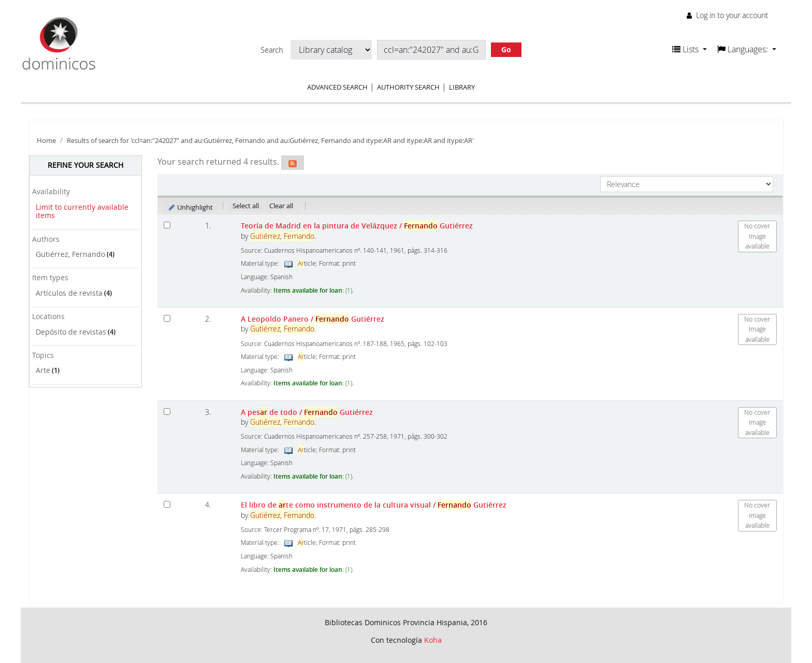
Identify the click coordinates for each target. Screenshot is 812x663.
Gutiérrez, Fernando (70, 254)
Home (46, 141)
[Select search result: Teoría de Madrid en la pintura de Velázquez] (167, 225)
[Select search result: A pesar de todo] (167, 412)
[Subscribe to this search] (293, 163)
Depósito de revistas (71, 332)
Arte (43, 370)
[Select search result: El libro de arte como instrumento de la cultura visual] (167, 504)
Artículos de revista (69, 293)
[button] (690, 49)
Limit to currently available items (82, 211)
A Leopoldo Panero (313, 319)
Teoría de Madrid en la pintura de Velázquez (357, 226)
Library (462, 87)
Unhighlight (190, 207)
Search (272, 50)
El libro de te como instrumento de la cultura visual (374, 505)
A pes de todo (307, 412)
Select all (246, 206)
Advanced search (337, 87)
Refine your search (85, 165)
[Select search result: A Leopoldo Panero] (167, 318)
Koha (433, 640)
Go (506, 49)
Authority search (408, 87)
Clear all (281, 206)
